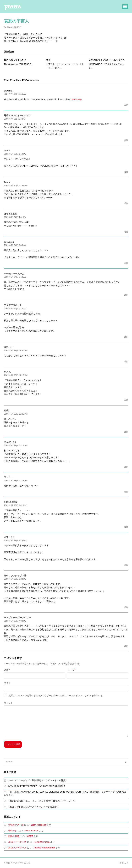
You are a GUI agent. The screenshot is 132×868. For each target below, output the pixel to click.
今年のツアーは (16, 825)
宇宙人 (124, 863)
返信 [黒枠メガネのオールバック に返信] (126, 140)
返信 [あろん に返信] (126, 400)
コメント (8, 703)
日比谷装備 (13, 836)
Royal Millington (42, 842)
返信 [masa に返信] (126, 172)
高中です (12, 831)
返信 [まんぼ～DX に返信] (126, 467)
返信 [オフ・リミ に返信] (126, 565)
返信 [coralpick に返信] (126, 263)
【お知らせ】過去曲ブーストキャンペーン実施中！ (33, 807)
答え (49, 60)
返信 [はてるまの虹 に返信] (126, 232)
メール (71, 670)
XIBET (30, 836)
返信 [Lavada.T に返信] (126, 105)
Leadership (76, 99)
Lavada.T (9, 91)
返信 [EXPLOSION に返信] (126, 527)
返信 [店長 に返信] (126, 432)
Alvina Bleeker (31, 831)
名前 (7, 670)
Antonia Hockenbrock (44, 848)
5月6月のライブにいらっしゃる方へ (107, 60)
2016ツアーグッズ (17, 842)
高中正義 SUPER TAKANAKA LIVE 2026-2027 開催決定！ (37, 786)
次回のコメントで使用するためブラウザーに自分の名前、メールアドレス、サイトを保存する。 (57, 695)
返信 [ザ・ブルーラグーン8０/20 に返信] (126, 646)
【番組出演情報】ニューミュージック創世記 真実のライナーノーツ (41, 801)
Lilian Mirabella (38, 825)
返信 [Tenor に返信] (126, 203)
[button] (125, 7)
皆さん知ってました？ (15, 60)
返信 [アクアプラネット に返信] (126, 337)
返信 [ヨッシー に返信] (126, 492)
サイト (7, 683)
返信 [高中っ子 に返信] (126, 362)
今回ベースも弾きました (17, 863)
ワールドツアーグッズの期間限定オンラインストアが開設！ (38, 780)
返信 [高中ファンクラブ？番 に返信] (126, 607)
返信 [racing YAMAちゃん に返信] (126, 295)
